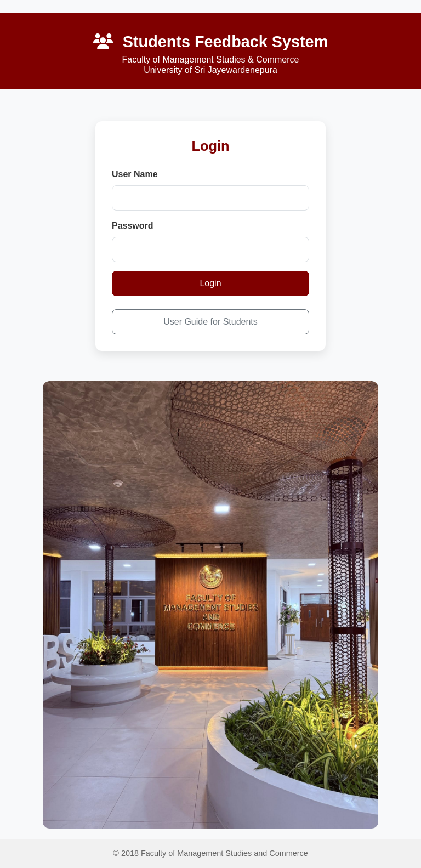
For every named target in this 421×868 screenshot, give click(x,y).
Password (133, 226)
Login (210, 283)
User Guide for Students (210, 322)
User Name (135, 174)
